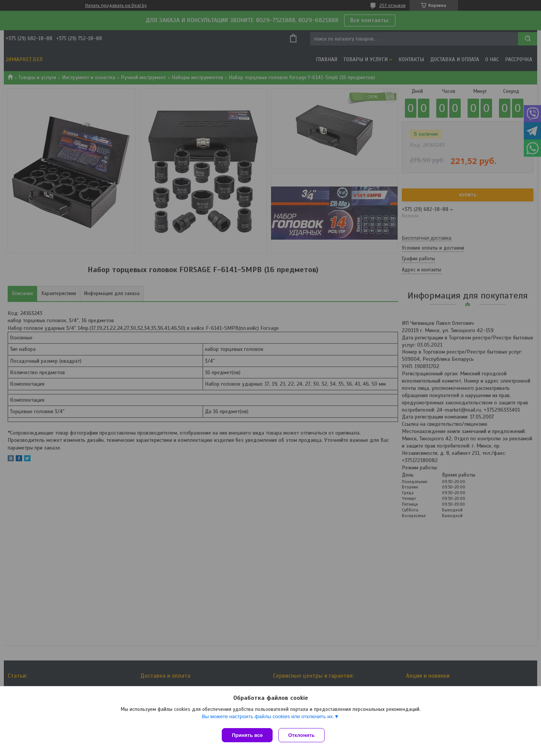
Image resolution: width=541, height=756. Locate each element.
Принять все (247, 735)
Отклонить (303, 735)
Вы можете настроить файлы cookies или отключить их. (268, 718)
